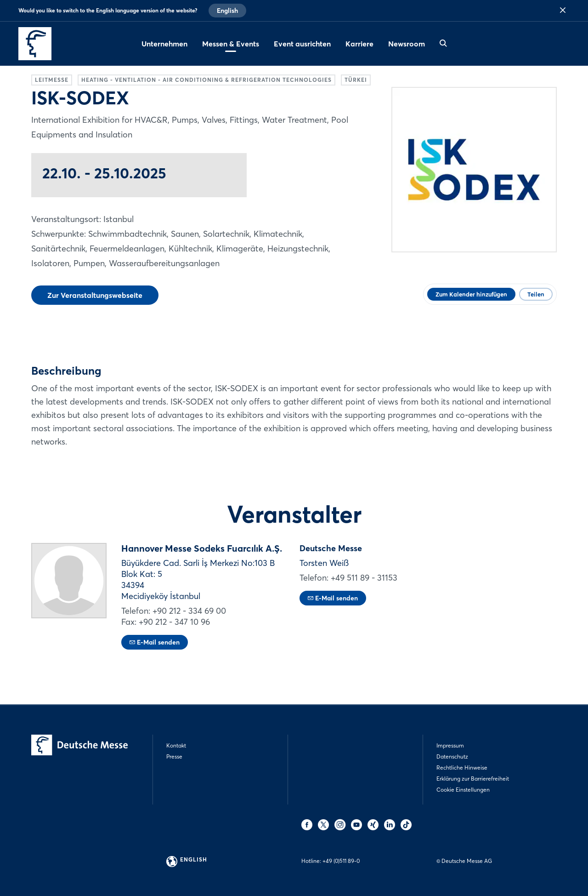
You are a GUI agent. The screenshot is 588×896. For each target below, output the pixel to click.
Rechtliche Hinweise (462, 768)
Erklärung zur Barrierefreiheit (473, 779)
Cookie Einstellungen (463, 790)
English (227, 11)
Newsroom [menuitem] (407, 44)
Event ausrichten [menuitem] (302, 44)
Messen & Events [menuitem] (231, 44)
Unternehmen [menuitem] (164, 44)
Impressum (450, 745)
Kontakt (176, 745)
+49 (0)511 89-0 (341, 861)
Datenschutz (452, 756)
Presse (174, 756)
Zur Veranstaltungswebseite (95, 295)
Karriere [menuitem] (359, 44)
